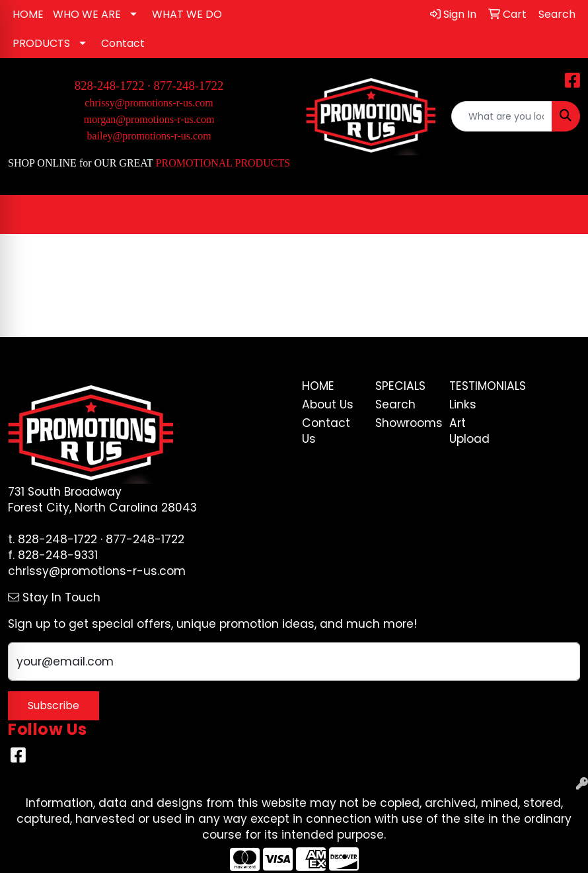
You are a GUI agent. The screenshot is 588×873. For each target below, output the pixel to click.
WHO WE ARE (87, 14)
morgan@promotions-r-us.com (149, 119)
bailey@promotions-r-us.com (149, 136)
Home (318, 386)
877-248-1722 (189, 86)
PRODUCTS (41, 43)
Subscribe (54, 705)
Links (463, 404)
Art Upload (469, 431)
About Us (328, 404)
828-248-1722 (57, 539)
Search (395, 404)
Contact (123, 43)
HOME (28, 14)
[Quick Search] (502, 116)
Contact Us (326, 431)
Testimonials (478, 386)
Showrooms (404, 423)
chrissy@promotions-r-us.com (149, 103)
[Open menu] (562, 215)
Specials (400, 386)
